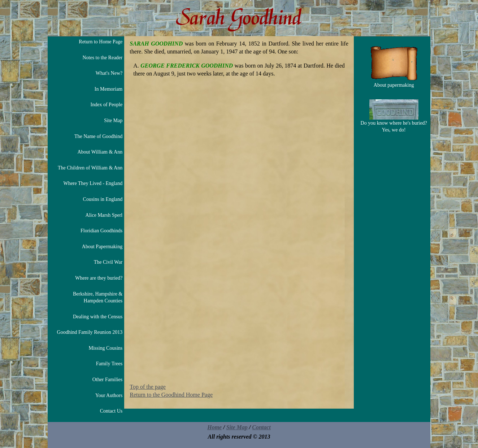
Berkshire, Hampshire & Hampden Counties (98, 298)
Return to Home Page (101, 42)
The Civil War (108, 262)
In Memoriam (108, 89)
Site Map (113, 120)
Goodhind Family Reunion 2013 (90, 332)
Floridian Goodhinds (101, 231)
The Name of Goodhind (98, 136)
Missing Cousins (105, 348)
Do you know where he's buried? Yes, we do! (394, 116)
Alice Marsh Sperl (104, 215)
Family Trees (109, 364)
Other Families (108, 380)
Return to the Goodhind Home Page (171, 395)
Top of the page (148, 387)
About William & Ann (100, 152)
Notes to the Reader (102, 58)
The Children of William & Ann (90, 168)
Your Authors (109, 395)
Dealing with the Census (98, 317)
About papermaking (394, 67)
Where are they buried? (99, 278)
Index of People (107, 105)
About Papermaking (102, 247)
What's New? (109, 73)
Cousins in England (103, 199)
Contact (261, 427)
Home (214, 427)
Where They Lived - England (93, 183)
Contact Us (111, 411)
